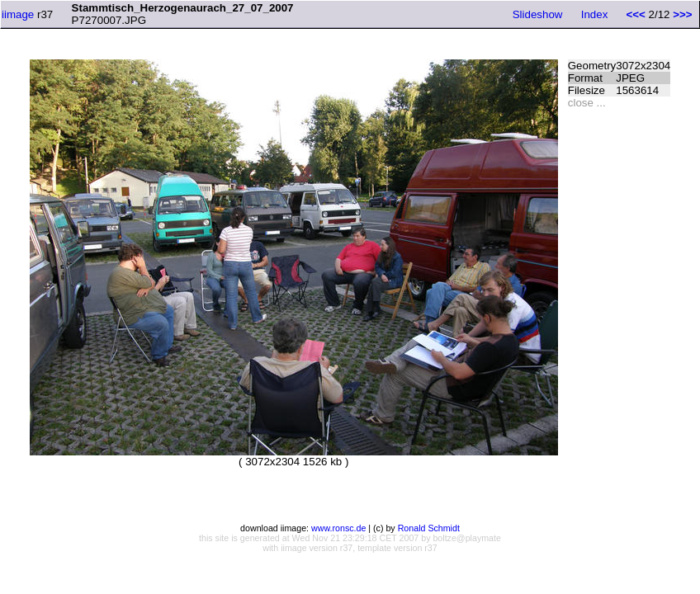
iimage (18, 14)
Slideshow (538, 14)
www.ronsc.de (338, 528)
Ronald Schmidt (429, 528)
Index (595, 14)
